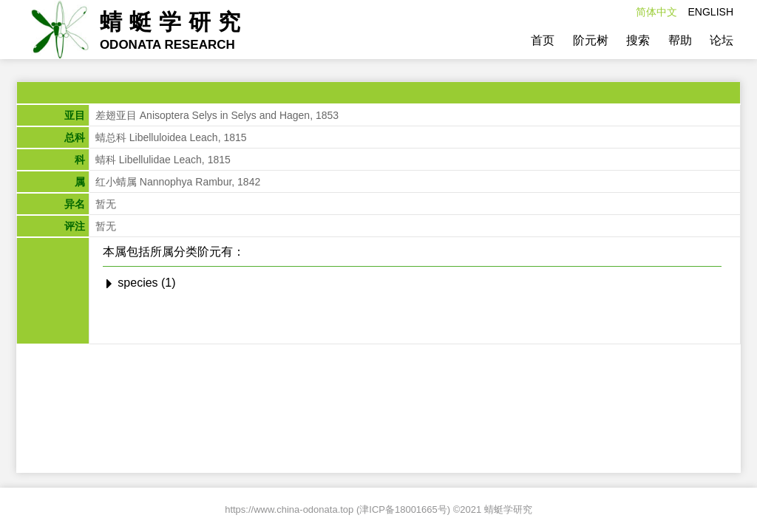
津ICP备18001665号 (403, 509)
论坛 (722, 40)
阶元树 (591, 40)
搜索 (638, 40)
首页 (543, 40)
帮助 (680, 40)
